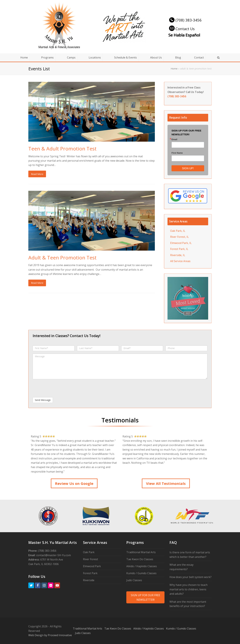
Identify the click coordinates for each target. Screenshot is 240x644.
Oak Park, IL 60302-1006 (43, 564)
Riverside (89, 580)
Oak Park (89, 552)
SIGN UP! (188, 168)
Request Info (178, 118)
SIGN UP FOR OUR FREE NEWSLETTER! (145, 597)
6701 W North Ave (52, 560)
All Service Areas (180, 261)
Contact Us (181, 29)
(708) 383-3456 (185, 20)
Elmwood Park (92, 566)
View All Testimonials (166, 483)
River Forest (90, 559)
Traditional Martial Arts (141, 552)
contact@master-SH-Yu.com (53, 555)
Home (174, 69)
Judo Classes (134, 580)
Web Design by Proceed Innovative (50, 635)
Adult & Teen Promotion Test (62, 258)
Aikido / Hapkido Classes (142, 566)
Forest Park (90, 573)
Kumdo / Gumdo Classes (141, 573)
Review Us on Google (74, 483)
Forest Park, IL (179, 249)
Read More (37, 174)
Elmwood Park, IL (181, 243)
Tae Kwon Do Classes (140, 559)
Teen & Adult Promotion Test (62, 149)
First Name (177, 153)
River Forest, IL (179, 237)
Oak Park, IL (178, 231)
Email (174, 139)
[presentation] (58, 388)
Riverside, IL (178, 255)
